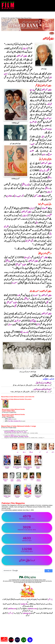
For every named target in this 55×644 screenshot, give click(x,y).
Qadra (10, 419)
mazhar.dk (24, 604)
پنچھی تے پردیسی (44, 171)
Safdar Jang (7, 496)
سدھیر (10, 325)
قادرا (19, 295)
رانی (15, 196)
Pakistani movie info (27, 517)
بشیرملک (49, 104)
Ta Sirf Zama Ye (17, 467)
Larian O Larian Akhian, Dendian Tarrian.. (17, 436)
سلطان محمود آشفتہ (22, 56)
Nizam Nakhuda (19, 480)
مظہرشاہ (6, 227)
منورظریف (17, 321)
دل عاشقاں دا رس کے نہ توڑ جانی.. (43, 383)
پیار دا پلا (32, 90)
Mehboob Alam (5, 480)
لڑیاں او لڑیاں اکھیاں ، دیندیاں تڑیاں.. (42, 389)
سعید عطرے (48, 118)
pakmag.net (27, 613)
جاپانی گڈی (33, 321)
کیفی (47, 303)
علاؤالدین (9, 196)
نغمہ (22, 196)
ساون (44, 155)
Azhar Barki (12, 480)
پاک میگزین (50, 599)
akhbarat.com (32, 609)
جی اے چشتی (25, 185)
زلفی (32, 241)
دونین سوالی (27, 258)
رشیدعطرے (33, 122)
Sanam (38, 467)
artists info (27, 539)
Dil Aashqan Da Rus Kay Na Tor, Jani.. (16, 432)
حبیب (33, 144)
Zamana (7, 467)
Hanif (32, 479)
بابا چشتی (8, 261)
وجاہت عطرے (47, 129)
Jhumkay (17, 496)
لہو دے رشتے (24, 332)
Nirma (25, 479)
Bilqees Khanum (39, 480)
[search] (23, 571)
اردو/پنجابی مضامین (27, 560)
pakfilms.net (12, 609)
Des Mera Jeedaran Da (14, 421)
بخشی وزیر (49, 216)
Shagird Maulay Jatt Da (28, 468)
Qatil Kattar (28, 496)
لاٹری (38, 325)
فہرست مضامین (52, 33)
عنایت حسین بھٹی (21, 265)
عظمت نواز (44, 208)
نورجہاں (25, 49)
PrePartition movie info (27, 528)
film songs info (27, 550)
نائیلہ (43, 137)
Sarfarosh (38, 496)
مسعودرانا (15, 283)
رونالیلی (50, 178)
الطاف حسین (37, 196)
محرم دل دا (32, 208)
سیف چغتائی (30, 451)
